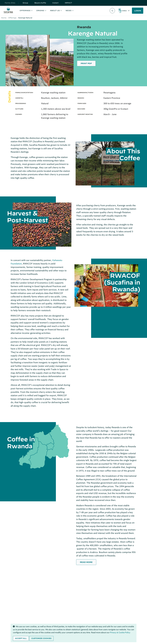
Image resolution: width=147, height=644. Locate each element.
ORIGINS (40, 11)
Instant (55, 3)
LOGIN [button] (138, 11)
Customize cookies (41, 638)
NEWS (69, 11)
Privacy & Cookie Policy (120, 633)
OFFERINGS (25, 11)
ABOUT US (55, 11)
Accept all (21, 638)
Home (4, 18)
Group (25, 3)
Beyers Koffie (40, 3)
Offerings (12, 18)
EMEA (124, 11)
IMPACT (68, 3)
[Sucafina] (8, 11)
